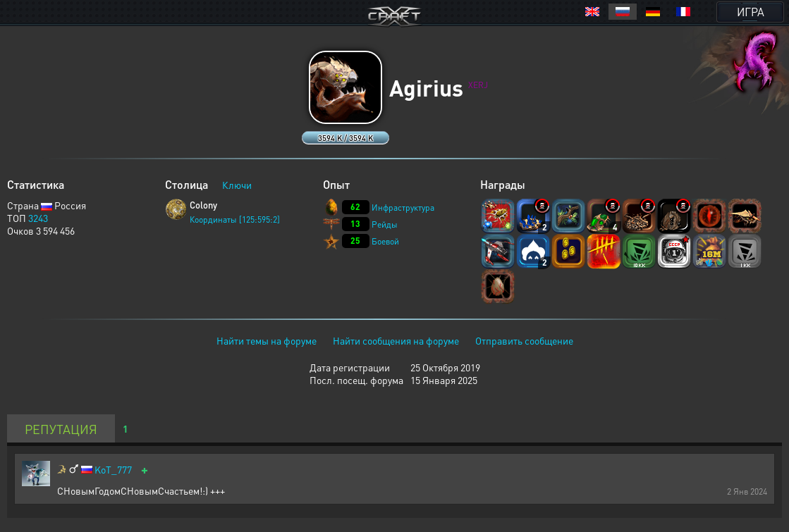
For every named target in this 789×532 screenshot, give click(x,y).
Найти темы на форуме (267, 340)
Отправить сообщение (524, 340)
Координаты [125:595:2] (235, 219)
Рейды (385, 224)
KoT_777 (113, 470)
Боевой (385, 241)
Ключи (237, 185)
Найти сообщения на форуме (396, 340)
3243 (38, 218)
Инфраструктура (403, 208)
